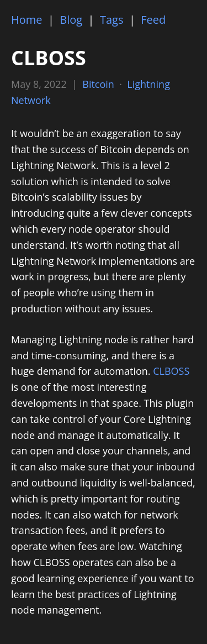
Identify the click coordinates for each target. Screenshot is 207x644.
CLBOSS (171, 371)
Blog (71, 20)
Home (27, 20)
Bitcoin (98, 84)
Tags (112, 20)
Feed (153, 20)
